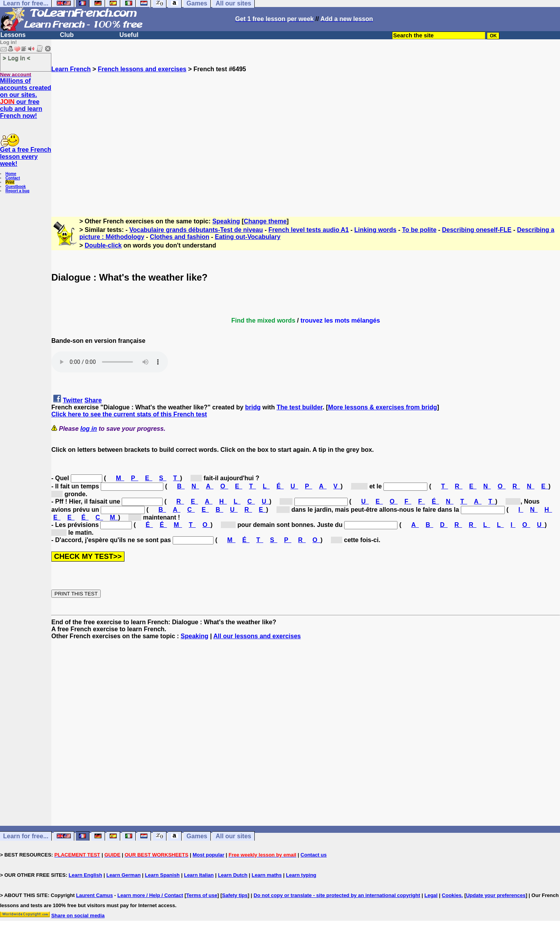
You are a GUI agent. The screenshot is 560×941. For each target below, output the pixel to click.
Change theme (265, 221)
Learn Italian (199, 875)
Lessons (13, 35)
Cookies (452, 895)
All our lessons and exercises (257, 636)
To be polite (419, 230)
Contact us (314, 855)
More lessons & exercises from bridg (383, 407)
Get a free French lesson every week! (26, 157)
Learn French (71, 69)
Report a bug (17, 191)
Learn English (86, 875)
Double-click (103, 245)
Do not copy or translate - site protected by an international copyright (337, 895)
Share (93, 400)
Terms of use (202, 895)
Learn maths (267, 875)
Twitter (73, 400)
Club (67, 35)
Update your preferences (496, 895)
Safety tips (235, 895)
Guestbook (16, 187)
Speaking (226, 221)
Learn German (123, 875)
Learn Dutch (233, 875)
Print (10, 182)
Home (11, 174)
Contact (13, 178)
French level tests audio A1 (309, 230)
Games (197, 836)
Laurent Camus (95, 895)
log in (89, 429)
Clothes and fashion (179, 237)
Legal (431, 895)
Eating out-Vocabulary (248, 237)
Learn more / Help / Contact (150, 895)
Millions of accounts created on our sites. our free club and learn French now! (26, 98)
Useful (129, 35)
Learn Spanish (162, 875)
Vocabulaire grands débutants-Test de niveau (196, 230)
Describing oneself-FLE (477, 230)
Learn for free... (26, 836)
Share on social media (78, 916)
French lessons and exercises (142, 69)
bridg (253, 407)
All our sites (233, 836)
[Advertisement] (306, 141)
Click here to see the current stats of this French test (129, 414)
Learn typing (301, 875)
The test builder (299, 407)
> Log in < (17, 58)
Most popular (208, 855)
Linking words (375, 230)
